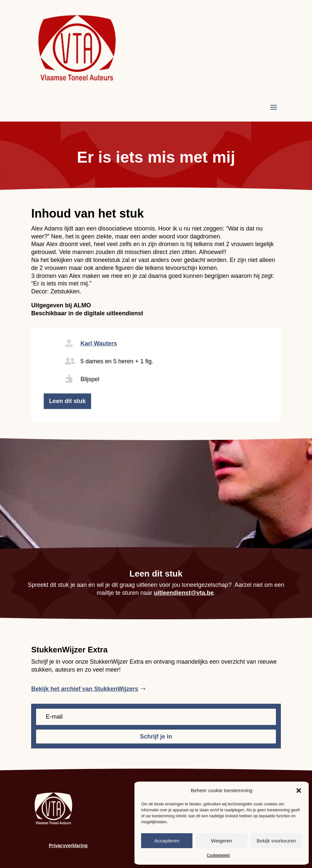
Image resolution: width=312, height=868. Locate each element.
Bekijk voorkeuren (276, 841)
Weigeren (222, 841)
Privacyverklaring (68, 845)
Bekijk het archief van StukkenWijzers (85, 689)
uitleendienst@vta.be (184, 593)
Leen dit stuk (67, 401)
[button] (299, 791)
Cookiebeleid (218, 855)
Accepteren (167, 841)
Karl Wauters (99, 343)
